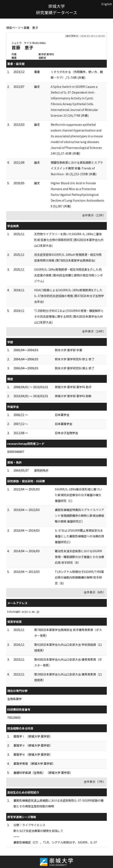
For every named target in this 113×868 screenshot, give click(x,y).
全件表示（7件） (95, 782)
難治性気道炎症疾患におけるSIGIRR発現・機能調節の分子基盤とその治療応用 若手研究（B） (79, 557)
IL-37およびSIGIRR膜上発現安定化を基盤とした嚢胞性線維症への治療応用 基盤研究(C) (79, 536)
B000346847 (16, 452)
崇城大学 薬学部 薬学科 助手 (73, 387)
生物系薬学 (14, 699)
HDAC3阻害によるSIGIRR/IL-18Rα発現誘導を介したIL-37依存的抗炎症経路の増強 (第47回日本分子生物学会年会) (69, 296)
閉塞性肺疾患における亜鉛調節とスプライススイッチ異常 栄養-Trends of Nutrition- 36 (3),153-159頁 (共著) (77, 168)
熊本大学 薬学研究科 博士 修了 (75, 368)
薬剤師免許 (41, 470)
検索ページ (13, 28)
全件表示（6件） (95, 592)
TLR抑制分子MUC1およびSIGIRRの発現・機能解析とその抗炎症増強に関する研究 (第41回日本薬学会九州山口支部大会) (69, 316)
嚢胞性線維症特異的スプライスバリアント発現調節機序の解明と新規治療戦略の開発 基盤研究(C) (79, 516)
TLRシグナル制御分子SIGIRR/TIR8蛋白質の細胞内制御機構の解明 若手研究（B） (79, 577)
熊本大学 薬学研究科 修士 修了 (75, 359)
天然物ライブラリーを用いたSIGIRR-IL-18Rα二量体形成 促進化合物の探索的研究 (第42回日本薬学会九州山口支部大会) (69, 240)
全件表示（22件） (94, 215)
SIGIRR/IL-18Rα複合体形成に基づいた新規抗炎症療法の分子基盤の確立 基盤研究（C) (78, 495)
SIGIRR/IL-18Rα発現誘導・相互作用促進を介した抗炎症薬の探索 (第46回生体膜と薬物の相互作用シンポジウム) (69, 275)
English (107, 4)
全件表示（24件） (94, 331)
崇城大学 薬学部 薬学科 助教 (73, 396)
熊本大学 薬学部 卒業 (69, 350)
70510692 (14, 718)
